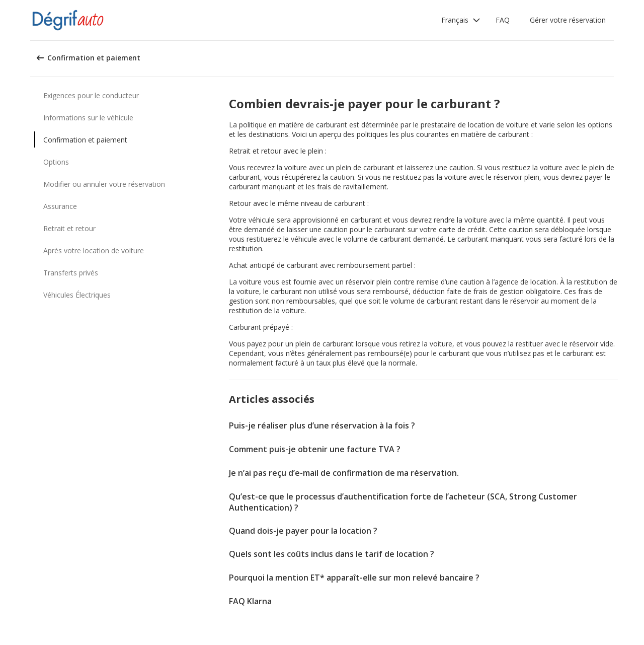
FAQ (503, 20)
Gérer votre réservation (568, 20)
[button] (461, 20)
